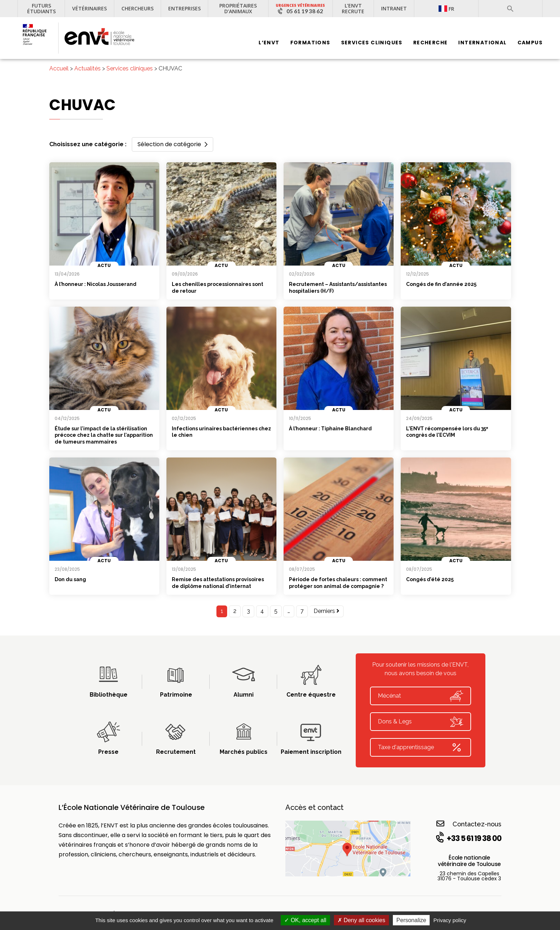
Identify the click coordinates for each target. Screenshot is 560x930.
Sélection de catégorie (172, 144)
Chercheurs (137, 8)
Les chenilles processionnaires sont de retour (217, 288)
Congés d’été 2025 (430, 579)
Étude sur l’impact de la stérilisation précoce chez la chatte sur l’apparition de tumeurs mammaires (104, 435)
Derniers (326, 611)
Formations (310, 43)
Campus (530, 43)
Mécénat (421, 696)
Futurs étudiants (41, 8)
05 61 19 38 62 (305, 11)
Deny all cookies (361, 920)
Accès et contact (314, 807)
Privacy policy (450, 920)
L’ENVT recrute (353, 8)
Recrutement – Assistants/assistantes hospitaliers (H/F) (338, 288)
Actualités (87, 68)
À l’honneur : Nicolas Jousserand (96, 284)
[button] (510, 9)
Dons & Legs (421, 722)
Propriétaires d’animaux (238, 8)
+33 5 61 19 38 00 (468, 838)
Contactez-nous (469, 824)
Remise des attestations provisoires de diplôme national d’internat (218, 583)
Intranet (394, 8)
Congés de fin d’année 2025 (441, 284)
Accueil (59, 68)
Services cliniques (130, 68)
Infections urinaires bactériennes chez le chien (221, 432)
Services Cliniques (372, 43)
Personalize (411, 920)
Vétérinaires (89, 8)
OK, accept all (305, 920)
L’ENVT (269, 43)
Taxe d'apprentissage (421, 747)
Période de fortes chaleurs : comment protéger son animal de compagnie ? (338, 583)
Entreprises (184, 8)
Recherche (431, 43)
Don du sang (70, 579)
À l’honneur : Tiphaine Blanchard (330, 429)
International (482, 43)
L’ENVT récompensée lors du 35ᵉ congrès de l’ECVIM (447, 432)
